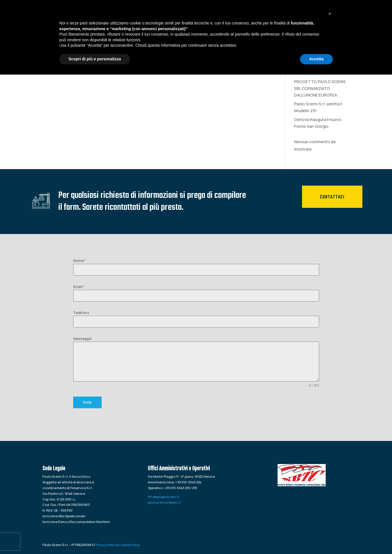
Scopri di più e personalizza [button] (95, 538)
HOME (192, 16)
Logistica (300, 16)
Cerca (341, 45)
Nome (79, 261)
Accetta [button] (316, 538)
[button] (330, 493)
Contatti (348, 16)
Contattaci (332, 197)
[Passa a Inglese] (380, 22)
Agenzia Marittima (231, 16)
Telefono (81, 313)
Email (79, 287)
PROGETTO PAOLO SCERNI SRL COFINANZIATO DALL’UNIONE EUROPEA (320, 88)
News (324, 16)
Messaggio (83, 339)
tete (298, 73)
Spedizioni (271, 16)
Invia (87, 402)
